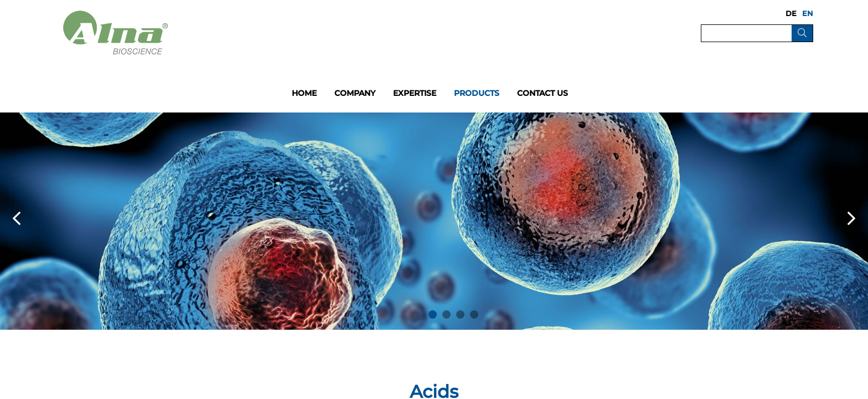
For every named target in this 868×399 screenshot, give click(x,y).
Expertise (415, 93)
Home (304, 93)
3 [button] (460, 314)
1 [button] (433, 314)
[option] (434, 221)
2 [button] (446, 314)
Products (477, 93)
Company (355, 93)
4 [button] (474, 314)
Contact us (542, 93)
